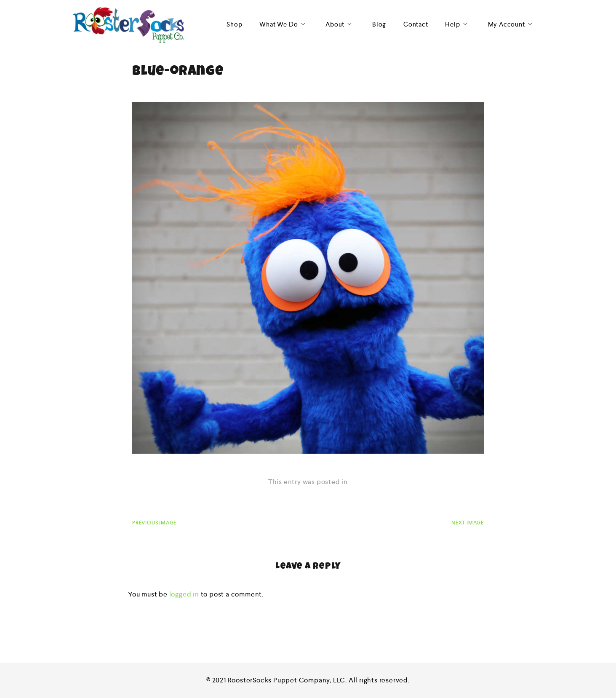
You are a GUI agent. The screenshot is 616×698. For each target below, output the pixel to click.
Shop (234, 24)
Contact (416, 24)
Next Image (468, 523)
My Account (512, 25)
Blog (379, 24)
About (340, 25)
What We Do (284, 25)
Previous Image (154, 523)
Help (458, 25)
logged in (184, 594)
